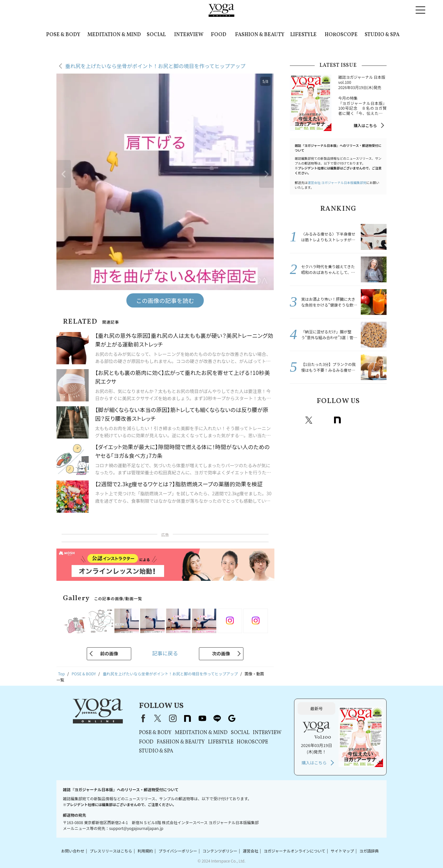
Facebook (296, 420)
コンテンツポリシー (220, 851)
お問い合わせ (73, 851)
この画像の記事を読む (165, 300)
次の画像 (221, 653)
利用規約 (145, 851)
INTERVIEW (189, 35)
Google (380, 420)
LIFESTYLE (303, 35)
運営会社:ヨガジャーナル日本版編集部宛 (337, 182)
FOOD (219, 35)
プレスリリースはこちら (111, 851)
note (337, 420)
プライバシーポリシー (178, 851)
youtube (202, 718)
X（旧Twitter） (158, 718)
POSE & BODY (63, 35)
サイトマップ (342, 851)
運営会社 (251, 851)
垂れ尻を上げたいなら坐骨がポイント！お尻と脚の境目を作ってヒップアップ (155, 66)
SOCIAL (156, 35)
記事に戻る (165, 653)
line (366, 420)
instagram (323, 420)
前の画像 (109, 653)
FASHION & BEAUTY (260, 35)
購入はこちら (365, 125)
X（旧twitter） (309, 420)
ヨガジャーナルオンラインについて (295, 851)
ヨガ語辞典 (369, 851)
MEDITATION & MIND (114, 35)
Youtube (351, 420)
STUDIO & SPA (382, 35)
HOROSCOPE (341, 35)
